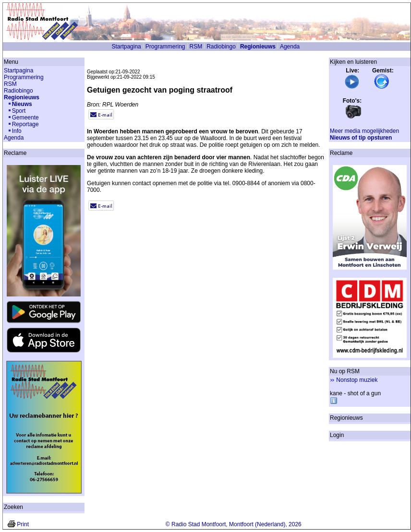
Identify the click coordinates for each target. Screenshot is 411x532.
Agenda (290, 47)
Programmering (165, 47)
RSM (196, 47)
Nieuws (22, 104)
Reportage (25, 124)
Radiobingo (221, 47)
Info (17, 131)
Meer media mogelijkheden (364, 131)
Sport (19, 111)
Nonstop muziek (357, 380)
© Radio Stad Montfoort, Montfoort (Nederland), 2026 (234, 524)
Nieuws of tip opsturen (361, 138)
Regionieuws (258, 47)
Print (23, 524)
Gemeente (25, 118)
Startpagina (126, 47)
